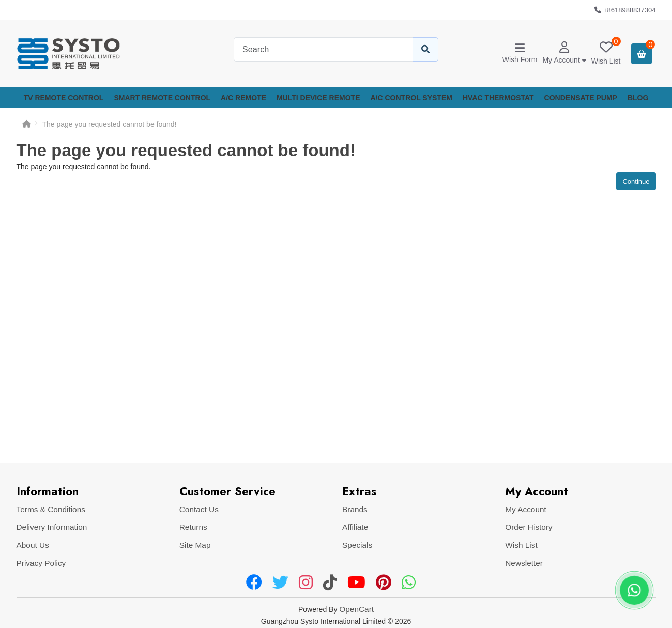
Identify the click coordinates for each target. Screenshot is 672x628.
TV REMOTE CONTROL (64, 98)
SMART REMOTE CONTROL (162, 98)
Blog (638, 98)
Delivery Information (52, 527)
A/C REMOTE (243, 98)
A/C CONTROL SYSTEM (411, 98)
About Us (33, 545)
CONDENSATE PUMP (581, 98)
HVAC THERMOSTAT (498, 98)
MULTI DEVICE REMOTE (318, 98)
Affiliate (355, 527)
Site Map (195, 545)
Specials (357, 545)
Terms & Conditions (51, 509)
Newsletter (524, 563)
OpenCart (356, 609)
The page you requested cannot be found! (110, 124)
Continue (636, 181)
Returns (193, 527)
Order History (529, 527)
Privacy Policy (41, 563)
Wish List (521, 545)
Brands (355, 509)
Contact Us (199, 509)
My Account (526, 509)
